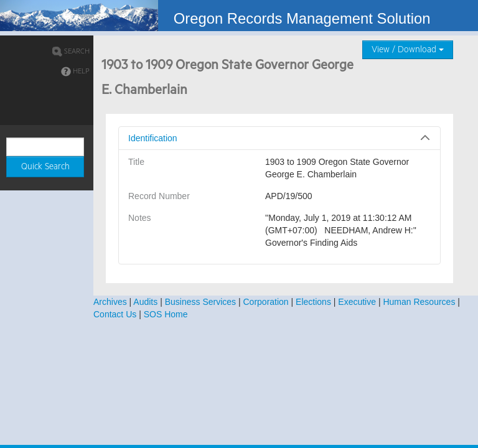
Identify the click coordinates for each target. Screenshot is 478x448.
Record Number (159, 196)
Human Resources (419, 302)
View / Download (408, 50)
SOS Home (166, 314)
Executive (357, 302)
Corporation (266, 302)
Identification (153, 138)
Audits (145, 302)
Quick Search (45, 167)
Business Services (200, 302)
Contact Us (115, 314)
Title (136, 162)
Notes (140, 218)
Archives (110, 302)
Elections (313, 302)
